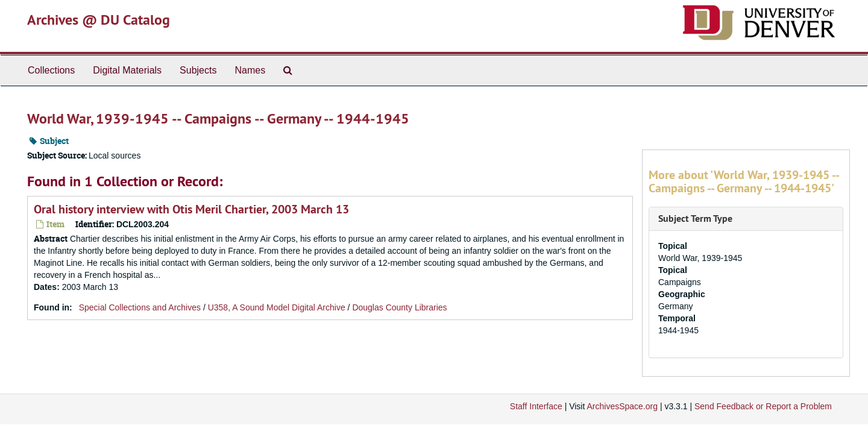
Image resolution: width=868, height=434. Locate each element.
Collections (51, 70)
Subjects (198, 70)
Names (250, 70)
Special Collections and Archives (140, 307)
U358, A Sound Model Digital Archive (277, 307)
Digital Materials (127, 70)
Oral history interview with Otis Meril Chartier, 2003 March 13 (191, 209)
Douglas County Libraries (399, 307)
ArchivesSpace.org (622, 406)
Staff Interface (536, 406)
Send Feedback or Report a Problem (763, 406)
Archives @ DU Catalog (99, 20)
